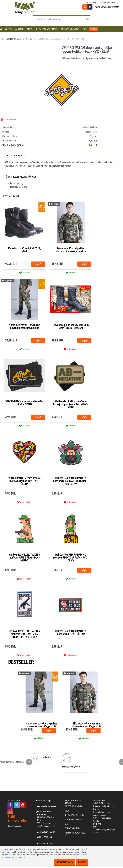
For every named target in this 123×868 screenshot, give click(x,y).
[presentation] (29, 763)
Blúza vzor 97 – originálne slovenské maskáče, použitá (71, 250)
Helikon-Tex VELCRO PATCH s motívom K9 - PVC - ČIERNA (71, 634)
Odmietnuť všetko (60, 862)
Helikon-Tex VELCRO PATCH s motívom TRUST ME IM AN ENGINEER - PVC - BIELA (24, 635)
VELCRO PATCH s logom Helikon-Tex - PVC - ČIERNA (24, 404)
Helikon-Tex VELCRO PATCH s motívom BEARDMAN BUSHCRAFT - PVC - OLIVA (71, 482)
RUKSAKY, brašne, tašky (46, 29)
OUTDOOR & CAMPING (70, 29)
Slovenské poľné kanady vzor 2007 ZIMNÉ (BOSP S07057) (71, 327)
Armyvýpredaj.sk (14, 827)
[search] (88, 19)
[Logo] (25, 7)
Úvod (4, 39)
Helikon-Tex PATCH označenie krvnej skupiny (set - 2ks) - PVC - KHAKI (71, 405)
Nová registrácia (107, 3)
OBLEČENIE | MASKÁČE (14, 29)
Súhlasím (81, 862)
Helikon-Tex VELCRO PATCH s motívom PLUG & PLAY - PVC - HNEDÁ (24, 559)
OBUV (29, 29)
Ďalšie (94, 29)
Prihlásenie (91, 3)
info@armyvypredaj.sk (46, 827)
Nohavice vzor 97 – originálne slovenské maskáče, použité (24, 327)
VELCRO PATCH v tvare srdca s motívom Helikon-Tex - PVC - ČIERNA (24, 482)
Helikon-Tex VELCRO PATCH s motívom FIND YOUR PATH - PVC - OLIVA (71, 559)
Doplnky (29, 39)
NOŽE (85, 29)
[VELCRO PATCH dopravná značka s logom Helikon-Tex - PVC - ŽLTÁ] (61, 63)
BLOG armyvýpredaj (17, 820)
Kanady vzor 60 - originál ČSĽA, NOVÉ (24, 250)
